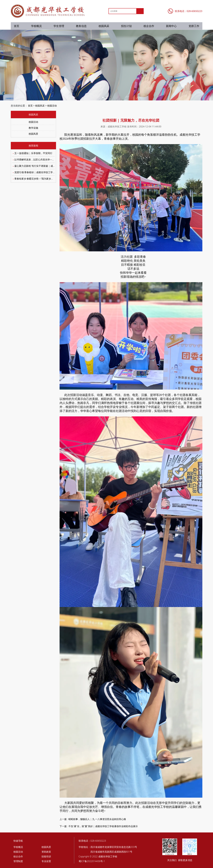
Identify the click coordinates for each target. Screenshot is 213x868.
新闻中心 (171, 26)
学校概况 (36, 26)
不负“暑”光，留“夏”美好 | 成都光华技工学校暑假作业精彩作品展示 (103, 826)
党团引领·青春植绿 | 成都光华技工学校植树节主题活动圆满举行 (48, 172)
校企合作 (149, 26)
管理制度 (18, 861)
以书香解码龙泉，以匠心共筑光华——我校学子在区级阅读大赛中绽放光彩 (53, 160)
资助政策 (46, 852)
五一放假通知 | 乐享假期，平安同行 (33, 153)
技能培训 (46, 856)
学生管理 (59, 26)
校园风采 (104, 26)
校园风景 (33, 134)
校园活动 (52, 106)
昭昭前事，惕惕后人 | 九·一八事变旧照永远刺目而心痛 (97, 819)
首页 (17, 26)
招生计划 (126, 26)
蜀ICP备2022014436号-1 (92, 861)
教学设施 (33, 128)
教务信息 (81, 26)
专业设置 (46, 861)
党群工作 (194, 26)
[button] (103, 97)
